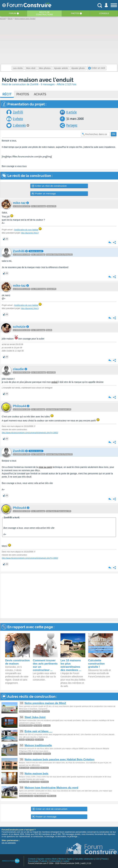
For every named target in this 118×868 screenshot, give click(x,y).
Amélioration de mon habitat (28, 230)
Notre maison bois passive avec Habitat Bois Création (59, 759)
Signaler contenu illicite (47, 859)
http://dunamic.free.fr (30, 233)
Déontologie (33, 861)
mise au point (45, 467)
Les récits (18, 68)
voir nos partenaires (9, 843)
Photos (75, 13)
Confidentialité (55, 861)
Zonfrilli (18, 112)
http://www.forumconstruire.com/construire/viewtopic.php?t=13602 (30, 433)
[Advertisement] (59, 596)
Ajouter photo (78, 68)
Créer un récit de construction (49, 186)
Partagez (72, 125)
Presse (104, 859)
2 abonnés (19, 125)
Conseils (104, 13)
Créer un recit (97, 68)
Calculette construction (84, 859)
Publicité (43, 861)
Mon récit (31, 68)
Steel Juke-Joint (35, 717)
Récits (44, 13)
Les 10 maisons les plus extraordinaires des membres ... (71, 665)
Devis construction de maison (17, 662)
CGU (98, 859)
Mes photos (45, 68)
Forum (13, 13)
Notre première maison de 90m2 (45, 703)
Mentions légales (66, 859)
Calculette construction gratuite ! (96, 664)
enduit (55, 382)
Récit (7, 94)
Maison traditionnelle (38, 745)
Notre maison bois (36, 774)
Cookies (66, 861)
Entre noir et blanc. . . (38, 731)
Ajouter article (61, 68)
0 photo (18, 119)
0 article (71, 112)
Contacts (32, 859)
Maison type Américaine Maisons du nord (51, 788)
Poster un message (44, 194)
